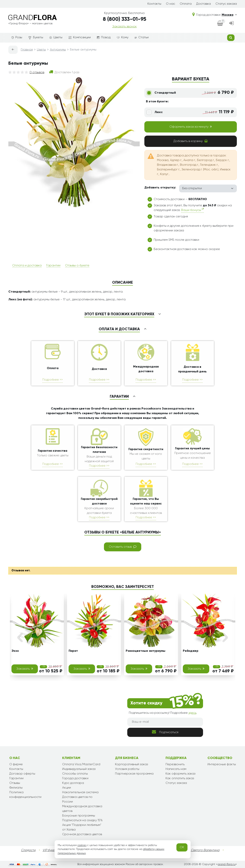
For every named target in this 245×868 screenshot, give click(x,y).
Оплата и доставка (27, 266)
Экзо (15, 651)
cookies (82, 845)
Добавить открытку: (160, 188)
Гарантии (53, 266)
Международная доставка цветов (82, 809)
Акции (67, 788)
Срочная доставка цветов (82, 834)
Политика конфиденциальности (25, 795)
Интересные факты (222, 764)
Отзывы (15, 783)
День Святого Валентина (201, 850)
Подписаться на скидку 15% (82, 820)
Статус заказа (226, 4)
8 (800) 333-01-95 (125, 19)
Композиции (80, 37)
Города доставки (75, 778)
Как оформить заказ (180, 774)
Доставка (204, 4)
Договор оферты (22, 774)
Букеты (36, 38)
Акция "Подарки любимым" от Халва (82, 827)
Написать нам (176, 769)
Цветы (56, 37)
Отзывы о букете (77, 266)
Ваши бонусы (192, 210)
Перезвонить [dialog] (175, 764)
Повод (104, 37)
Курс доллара (73, 783)
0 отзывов (37, 72)
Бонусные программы (79, 816)
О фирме (16, 764)
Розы (17, 37)
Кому (123, 37)
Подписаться (165, 732)
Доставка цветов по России (77, 799)
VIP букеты (50, 850)
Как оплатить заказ (180, 778)
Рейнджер (191, 651)
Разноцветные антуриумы (146, 651)
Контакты (154, 4)
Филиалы (16, 788)
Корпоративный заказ (131, 764)
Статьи (142, 37)
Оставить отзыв (123, 547)
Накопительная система (80, 792)
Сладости (28, 850)
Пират (73, 651)
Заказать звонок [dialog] (125, 27)
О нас (170, 4)
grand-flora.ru (226, 864)
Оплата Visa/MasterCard (81, 764)
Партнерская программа (134, 774)
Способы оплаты (75, 774)
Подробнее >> (53, 380)
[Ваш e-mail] (165, 722)
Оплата (186, 4)
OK (182, 847)
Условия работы (127, 769)
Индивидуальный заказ (79, 769)
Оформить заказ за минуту (191, 127)
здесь (192, 713)
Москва (229, 15)
